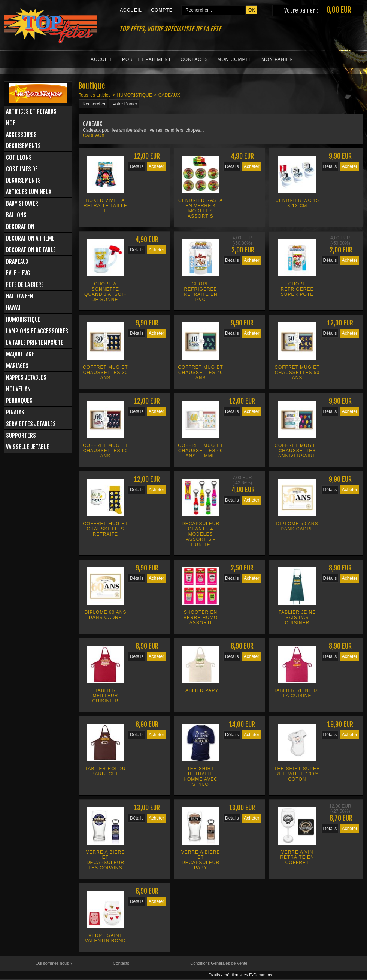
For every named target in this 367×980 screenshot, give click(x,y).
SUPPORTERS (21, 435)
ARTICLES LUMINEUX (29, 192)
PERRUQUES (19, 401)
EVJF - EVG (18, 273)
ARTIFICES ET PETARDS (31, 111)
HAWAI (13, 308)
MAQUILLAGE (20, 354)
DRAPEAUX (17, 261)
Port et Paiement (147, 59)
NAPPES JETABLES (26, 377)
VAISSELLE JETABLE (28, 447)
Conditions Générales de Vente (219, 963)
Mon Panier (277, 59)
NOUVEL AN (18, 389)
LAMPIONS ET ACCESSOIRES (37, 331)
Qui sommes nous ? (54, 963)
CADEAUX (169, 95)
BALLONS (16, 215)
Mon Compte (235, 59)
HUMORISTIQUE (23, 319)
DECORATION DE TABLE (31, 250)
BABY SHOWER (22, 203)
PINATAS (15, 412)
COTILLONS (19, 157)
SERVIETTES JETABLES (31, 424)
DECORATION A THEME (30, 238)
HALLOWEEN (20, 296)
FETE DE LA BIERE (25, 285)
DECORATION (20, 227)
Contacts (194, 59)
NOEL (12, 123)
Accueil (102, 59)
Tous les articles (95, 95)
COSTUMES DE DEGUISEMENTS (23, 175)
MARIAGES (17, 366)
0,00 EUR (339, 10)
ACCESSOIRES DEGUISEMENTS (23, 140)
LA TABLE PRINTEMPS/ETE (35, 343)
